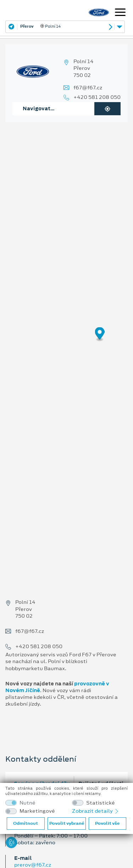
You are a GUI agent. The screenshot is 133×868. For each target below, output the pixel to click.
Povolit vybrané (67, 823)
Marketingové (37, 811)
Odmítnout (26, 823)
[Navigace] (120, 13)
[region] (66, 339)
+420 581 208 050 (97, 97)
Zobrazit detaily (96, 811)
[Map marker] (100, 335)
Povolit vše (107, 823)
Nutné (27, 803)
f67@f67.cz (88, 88)
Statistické (101, 803)
